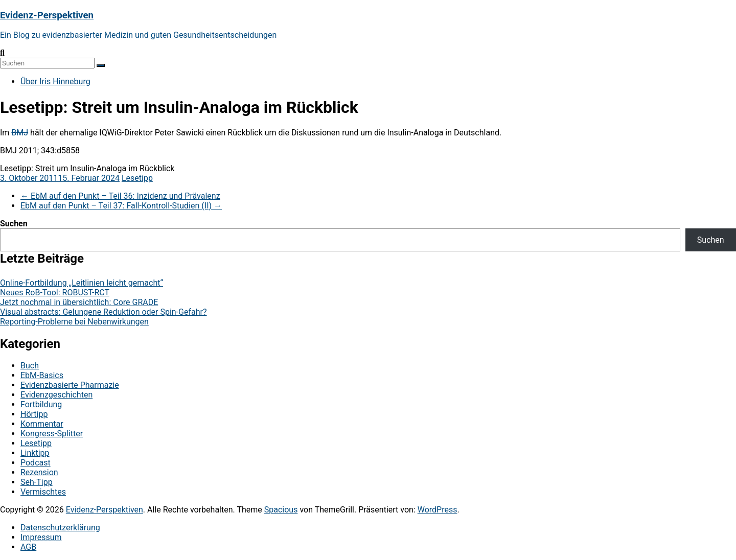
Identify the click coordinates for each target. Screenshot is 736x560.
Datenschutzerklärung (60, 528)
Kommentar (42, 424)
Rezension (39, 472)
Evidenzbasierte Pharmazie (70, 385)
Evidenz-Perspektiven (47, 15)
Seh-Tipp (37, 482)
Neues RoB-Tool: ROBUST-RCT (55, 293)
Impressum (41, 537)
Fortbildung (41, 404)
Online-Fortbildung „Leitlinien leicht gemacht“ (82, 283)
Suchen (14, 224)
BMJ (20, 133)
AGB (28, 547)
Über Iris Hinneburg (55, 81)
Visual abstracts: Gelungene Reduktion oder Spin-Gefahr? (103, 312)
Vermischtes (43, 492)
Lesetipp (137, 178)
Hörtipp (34, 414)
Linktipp (35, 453)
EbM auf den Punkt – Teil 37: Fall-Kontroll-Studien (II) (121, 206)
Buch (30, 366)
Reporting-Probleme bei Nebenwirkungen (74, 322)
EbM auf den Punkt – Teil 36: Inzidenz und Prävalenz (120, 196)
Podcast (36, 463)
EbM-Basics (42, 375)
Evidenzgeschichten (56, 395)
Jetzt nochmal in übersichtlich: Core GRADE (79, 302)
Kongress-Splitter (52, 434)
